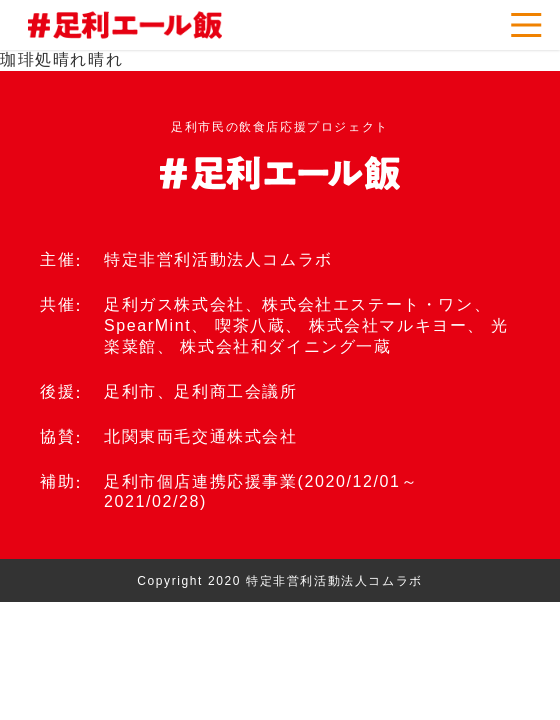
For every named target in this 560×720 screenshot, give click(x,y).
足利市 (130, 391)
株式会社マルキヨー (388, 325)
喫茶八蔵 (250, 325)
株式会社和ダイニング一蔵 (285, 346)
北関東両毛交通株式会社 (201, 436)
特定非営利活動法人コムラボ (218, 259)
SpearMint (147, 325)
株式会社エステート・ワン (367, 304)
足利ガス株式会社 (174, 304)
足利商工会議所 (235, 391)
